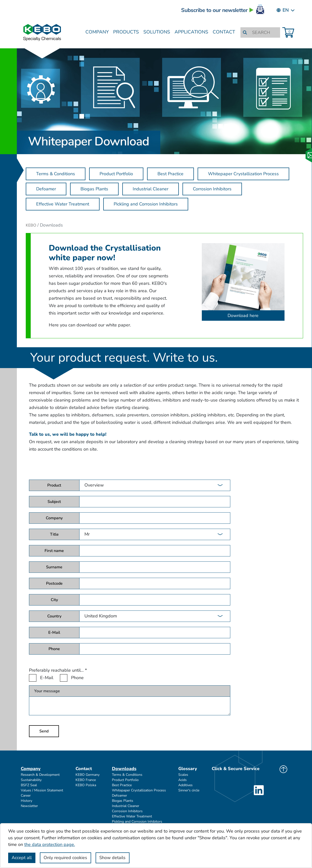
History (26, 801)
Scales (183, 775)
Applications (191, 32)
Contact (224, 32)
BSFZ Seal (29, 785)
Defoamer (119, 796)
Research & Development (40, 775)
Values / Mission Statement (42, 790)
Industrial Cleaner (126, 806)
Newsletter (29, 806)
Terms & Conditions (127, 775)
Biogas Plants (123, 801)
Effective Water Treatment (132, 816)
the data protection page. (50, 844)
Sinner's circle (189, 790)
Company (97, 32)
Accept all (22, 858)
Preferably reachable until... (58, 670)
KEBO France (86, 780)
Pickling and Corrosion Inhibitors (137, 822)
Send (44, 731)
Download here (243, 316)
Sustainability (31, 780)
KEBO (31, 225)
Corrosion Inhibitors (127, 811)
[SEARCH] (264, 33)
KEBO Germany (88, 775)
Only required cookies (65, 858)
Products (126, 32)
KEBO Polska (86, 785)
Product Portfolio (125, 780)
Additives (185, 785)
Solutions (157, 32)
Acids (182, 780)
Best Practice (122, 785)
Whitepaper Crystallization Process (139, 790)
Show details (112, 858)
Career (26, 796)
